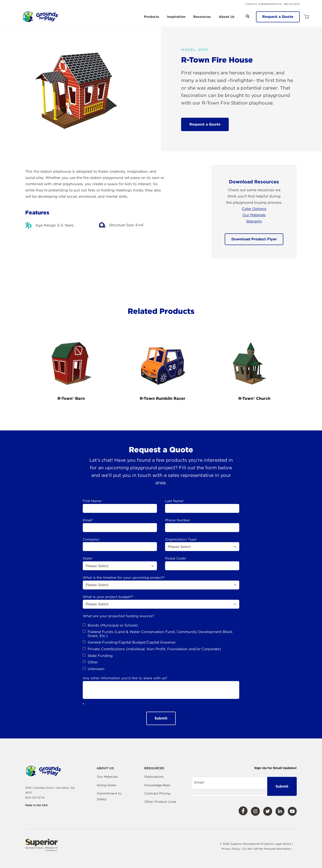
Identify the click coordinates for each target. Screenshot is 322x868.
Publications (154, 777)
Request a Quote (278, 17)
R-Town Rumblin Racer (163, 398)
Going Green (107, 785)
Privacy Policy (231, 849)
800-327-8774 (292, 4)
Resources (202, 17)
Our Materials (254, 215)
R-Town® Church (254, 398)
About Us (227, 17)
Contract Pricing (157, 793)
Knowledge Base (157, 785)
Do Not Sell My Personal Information (267, 849)
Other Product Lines (160, 802)
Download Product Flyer (254, 239)
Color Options (254, 209)
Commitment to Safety (109, 796)
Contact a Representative (264, 4)
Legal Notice (283, 844)
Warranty (254, 221)
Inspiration (176, 17)
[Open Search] (248, 16)
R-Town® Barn (71, 398)
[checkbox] (161, 647)
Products (152, 17)
